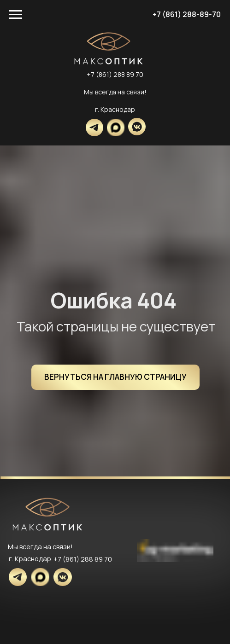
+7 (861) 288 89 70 (115, 74)
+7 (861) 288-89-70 (187, 14)
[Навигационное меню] (16, 15)
